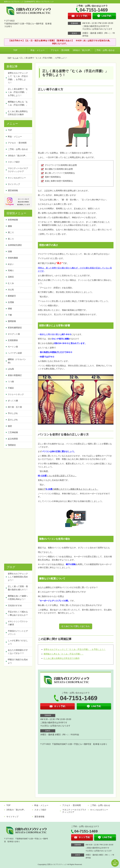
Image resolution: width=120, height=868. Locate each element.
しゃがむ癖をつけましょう (18, 642)
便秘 (10, 309)
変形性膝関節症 (15, 328)
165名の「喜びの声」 (82, 50)
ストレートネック (16, 394)
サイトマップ (14, 184)
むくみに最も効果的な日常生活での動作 (62, 658)
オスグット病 (14, 334)
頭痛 (10, 251)
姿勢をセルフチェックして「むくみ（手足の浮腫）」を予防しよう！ (75, 649)
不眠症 (11, 388)
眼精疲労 (12, 296)
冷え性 (11, 290)
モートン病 (13, 347)
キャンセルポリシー (17, 178)
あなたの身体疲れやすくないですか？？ (18, 652)
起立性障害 (13, 439)
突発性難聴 (13, 258)
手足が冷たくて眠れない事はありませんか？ (18, 613)
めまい (11, 264)
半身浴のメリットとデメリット (18, 633)
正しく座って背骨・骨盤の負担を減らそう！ (18, 588)
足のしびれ (13, 420)
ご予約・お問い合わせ (105, 50)
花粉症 (11, 277)
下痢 (10, 315)
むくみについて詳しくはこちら (76, 626)
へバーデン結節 (15, 353)
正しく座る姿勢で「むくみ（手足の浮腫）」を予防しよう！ (18, 92)
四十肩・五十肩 (15, 407)
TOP (15, 50)
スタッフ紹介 (14, 162)
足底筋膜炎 (13, 340)
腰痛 (10, 226)
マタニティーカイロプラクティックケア (18, 170)
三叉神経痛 (13, 432)
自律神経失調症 (15, 245)
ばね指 (11, 369)
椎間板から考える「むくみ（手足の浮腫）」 (64, 654)
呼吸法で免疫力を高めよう (18, 661)
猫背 (10, 426)
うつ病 (11, 382)
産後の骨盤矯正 (15, 375)
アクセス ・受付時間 (60, 50)
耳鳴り (11, 271)
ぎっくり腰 (13, 401)
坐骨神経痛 (13, 220)
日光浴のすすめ (15, 605)
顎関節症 (12, 445)
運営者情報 (13, 190)
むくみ (16, 58)
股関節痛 (12, 321)
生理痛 (11, 302)
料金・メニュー (38, 50)
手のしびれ (13, 413)
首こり (11, 239)
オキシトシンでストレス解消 (18, 623)
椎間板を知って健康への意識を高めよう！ (18, 598)
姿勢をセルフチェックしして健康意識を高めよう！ (18, 577)
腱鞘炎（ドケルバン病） (17, 361)
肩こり (11, 232)
